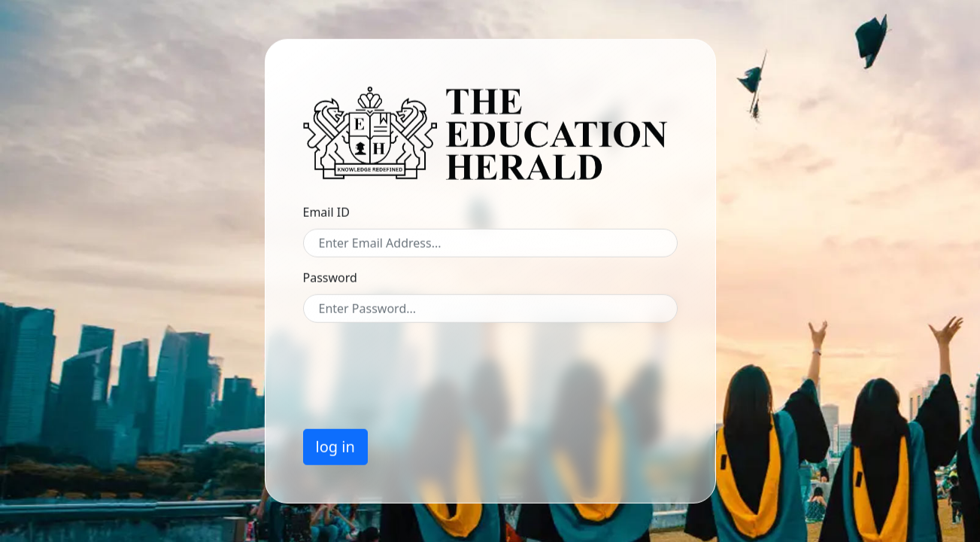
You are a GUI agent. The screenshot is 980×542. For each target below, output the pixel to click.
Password (330, 277)
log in (335, 446)
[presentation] (417, 363)
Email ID (326, 212)
